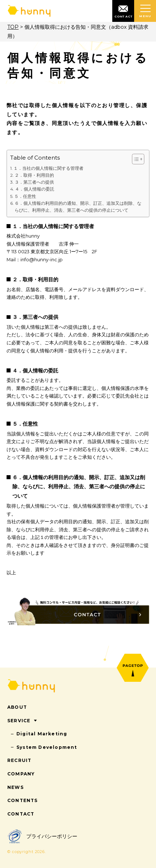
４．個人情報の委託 (35, 189)
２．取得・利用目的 (34, 175)
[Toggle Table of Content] (135, 159)
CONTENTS (23, 800)
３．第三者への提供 (34, 182)
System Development (47, 747)
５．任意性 (25, 196)
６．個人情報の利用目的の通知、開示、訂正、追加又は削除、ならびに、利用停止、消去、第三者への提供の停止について (78, 207)
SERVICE (19, 721)
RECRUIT (19, 760)
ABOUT (17, 707)
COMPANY (21, 774)
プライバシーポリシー (42, 836)
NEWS (15, 787)
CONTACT (21, 814)
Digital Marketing (42, 734)
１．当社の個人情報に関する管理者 (48, 168)
